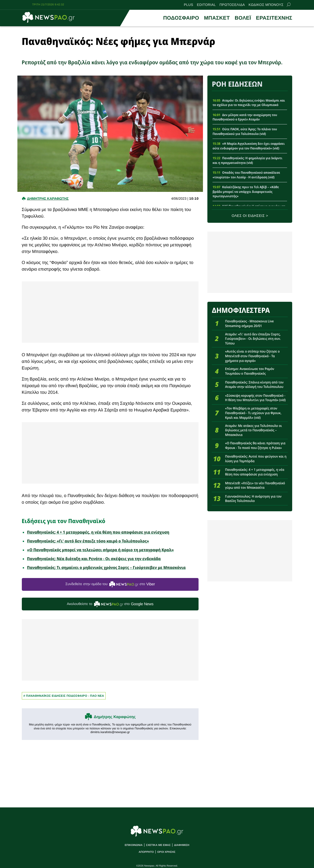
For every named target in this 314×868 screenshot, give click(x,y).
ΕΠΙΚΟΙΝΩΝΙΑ (134, 845)
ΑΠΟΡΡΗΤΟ (146, 852)
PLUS (188, 5)
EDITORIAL (206, 5)
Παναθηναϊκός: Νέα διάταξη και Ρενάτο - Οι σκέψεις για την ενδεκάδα (94, 559)
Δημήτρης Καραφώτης (115, 717)
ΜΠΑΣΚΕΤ (217, 18)
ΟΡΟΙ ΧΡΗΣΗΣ (166, 852)
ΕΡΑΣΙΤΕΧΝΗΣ (274, 18)
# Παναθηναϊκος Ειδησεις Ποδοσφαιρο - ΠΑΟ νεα (64, 696)
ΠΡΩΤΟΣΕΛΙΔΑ (232, 5)
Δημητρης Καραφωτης (48, 198)
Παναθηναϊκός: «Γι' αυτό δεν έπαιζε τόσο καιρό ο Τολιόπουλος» (88, 541)
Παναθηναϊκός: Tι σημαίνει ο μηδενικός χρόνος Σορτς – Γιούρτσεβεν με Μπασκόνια (106, 567)
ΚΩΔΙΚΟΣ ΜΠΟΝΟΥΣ (266, 5)
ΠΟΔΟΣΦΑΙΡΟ (181, 18)
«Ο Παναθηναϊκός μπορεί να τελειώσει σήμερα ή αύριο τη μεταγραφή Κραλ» (100, 550)
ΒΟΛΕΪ (243, 18)
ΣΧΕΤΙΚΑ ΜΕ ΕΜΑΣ (158, 845)
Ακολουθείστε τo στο (110, 604)
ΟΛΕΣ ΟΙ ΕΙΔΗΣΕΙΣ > (250, 216)
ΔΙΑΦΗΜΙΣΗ (182, 845)
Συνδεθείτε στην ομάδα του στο (110, 584)
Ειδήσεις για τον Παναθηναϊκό (64, 521)
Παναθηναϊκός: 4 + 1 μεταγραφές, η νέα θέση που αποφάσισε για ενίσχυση (98, 532)
